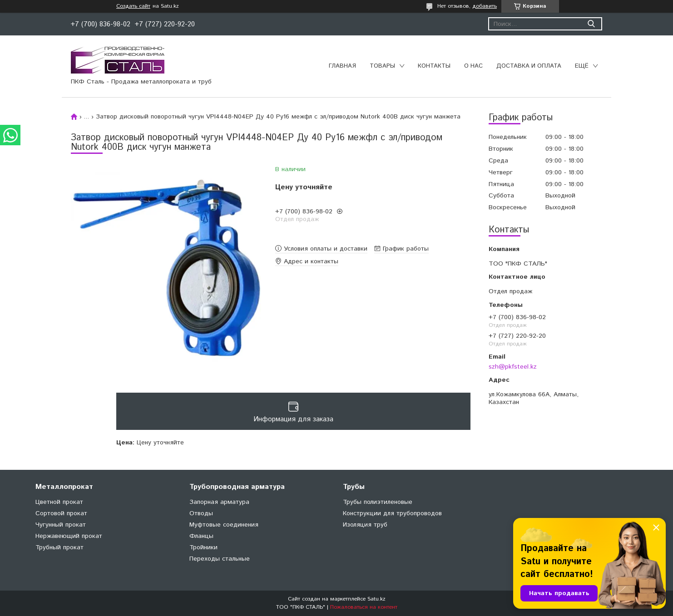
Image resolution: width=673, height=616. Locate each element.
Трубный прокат (59, 547)
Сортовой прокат (61, 513)
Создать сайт (133, 6)
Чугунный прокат (61, 525)
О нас (473, 66)
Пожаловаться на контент (364, 607)
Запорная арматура (219, 502)
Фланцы (201, 536)
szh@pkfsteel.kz (513, 367)
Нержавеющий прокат (69, 536)
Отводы (201, 513)
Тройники (203, 547)
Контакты (434, 66)
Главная (342, 66)
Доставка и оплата (529, 66)
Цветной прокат (59, 502)
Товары (382, 66)
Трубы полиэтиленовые (378, 502)
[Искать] (591, 24)
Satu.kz (376, 599)
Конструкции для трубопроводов (392, 513)
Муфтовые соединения (224, 525)
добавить (485, 6)
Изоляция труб (365, 525)
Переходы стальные (220, 559)
